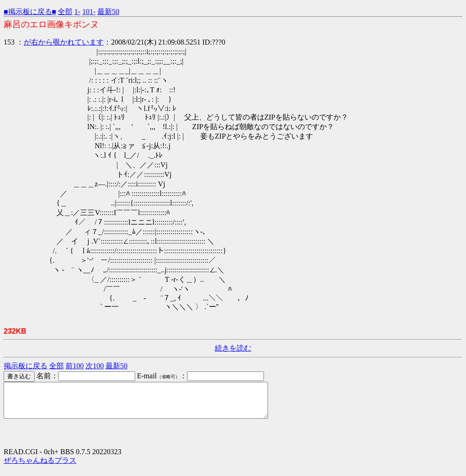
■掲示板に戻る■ (30, 12)
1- (77, 12)
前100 (75, 366)
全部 (65, 12)
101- (89, 12)
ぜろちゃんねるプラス (40, 467)
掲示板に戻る (25, 366)
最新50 (108, 12)
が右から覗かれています (64, 42)
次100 (95, 366)
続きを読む (233, 348)
